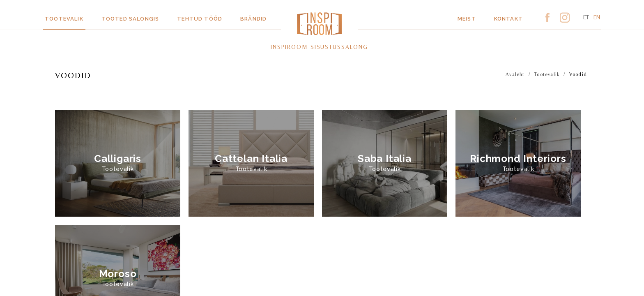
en (597, 17)
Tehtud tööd (200, 19)
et (586, 17)
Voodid (578, 74)
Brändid (253, 19)
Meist (467, 19)
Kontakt (508, 19)
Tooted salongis (130, 19)
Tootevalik (64, 19)
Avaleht (515, 74)
